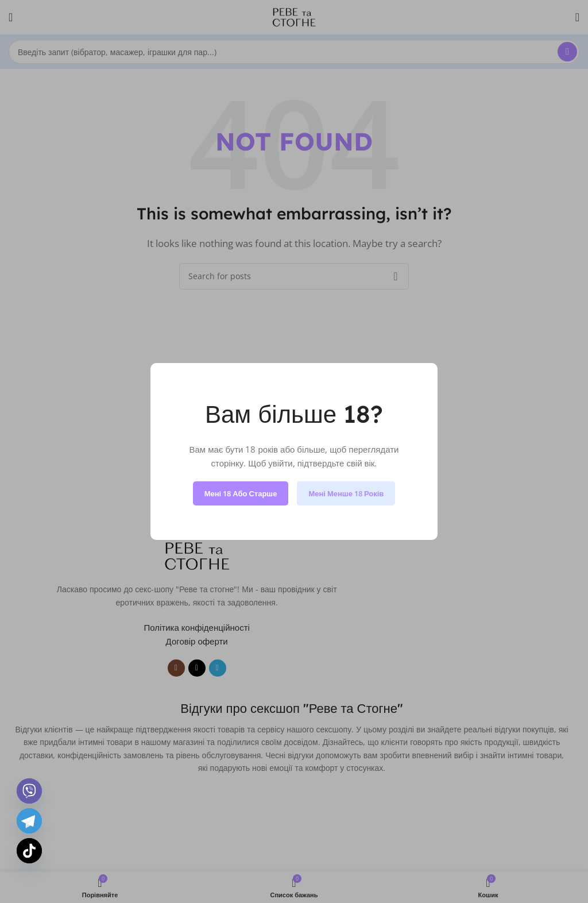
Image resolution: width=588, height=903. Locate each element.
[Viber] (29, 791)
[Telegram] (29, 821)
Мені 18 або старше (241, 493)
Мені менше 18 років (346, 493)
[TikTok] (29, 851)
